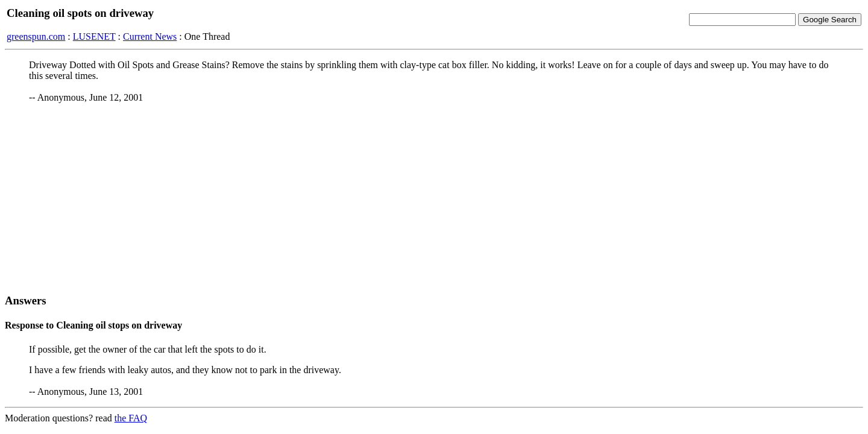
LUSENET (94, 36)
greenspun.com (36, 36)
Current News (150, 36)
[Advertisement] (434, 198)
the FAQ (131, 418)
